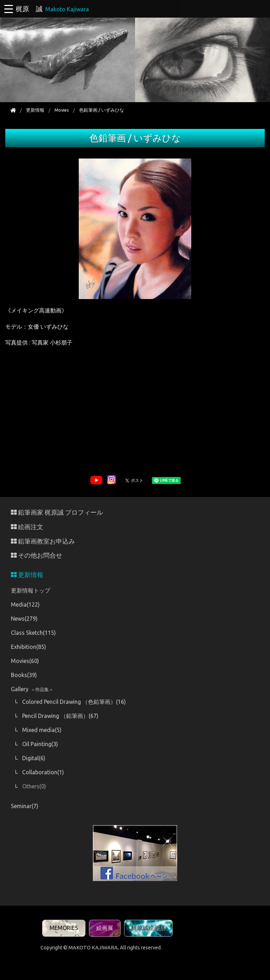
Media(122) (25, 604)
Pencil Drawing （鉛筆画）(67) (60, 716)
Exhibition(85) (28, 647)
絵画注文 (27, 527)
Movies (62, 110)
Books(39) (24, 675)
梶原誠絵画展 (148, 928)
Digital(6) (34, 758)
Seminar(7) (25, 806)
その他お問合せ (37, 555)
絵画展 (105, 928)
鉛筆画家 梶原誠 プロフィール (57, 512)
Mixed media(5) (42, 730)
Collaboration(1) (43, 772)
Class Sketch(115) (33, 633)
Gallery (32, 689)
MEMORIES (64, 928)
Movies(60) (25, 661)
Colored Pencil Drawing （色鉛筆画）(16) (74, 702)
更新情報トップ (31, 590)
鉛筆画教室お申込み (43, 541)
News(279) (24, 619)
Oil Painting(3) (40, 744)
